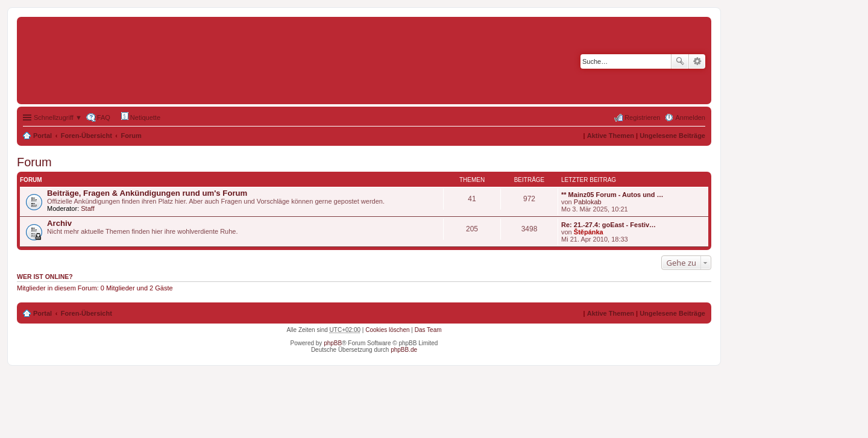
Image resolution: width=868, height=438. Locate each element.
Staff (87, 208)
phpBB (333, 343)
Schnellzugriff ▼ (58, 117)
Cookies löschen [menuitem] (387, 330)
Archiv (59, 223)
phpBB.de (404, 350)
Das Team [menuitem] (428, 330)
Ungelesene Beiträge (672, 136)
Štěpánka (589, 232)
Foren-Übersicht (86, 136)
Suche (680, 61)
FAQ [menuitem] (104, 117)
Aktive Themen (611, 136)
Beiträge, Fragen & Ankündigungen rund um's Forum (147, 193)
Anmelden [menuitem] (690, 117)
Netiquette (141, 117)
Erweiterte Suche (697, 61)
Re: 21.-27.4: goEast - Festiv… (609, 225)
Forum (131, 136)
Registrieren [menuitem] (642, 117)
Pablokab (588, 202)
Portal (42, 136)
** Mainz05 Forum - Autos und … (612, 195)
